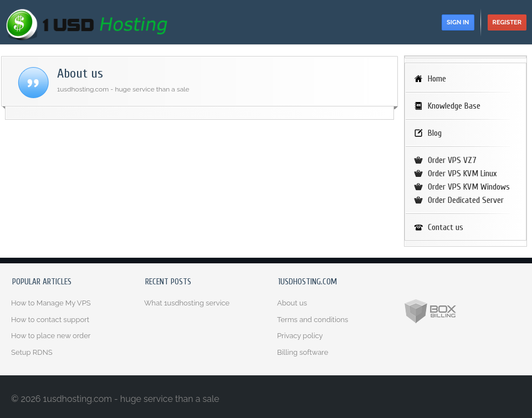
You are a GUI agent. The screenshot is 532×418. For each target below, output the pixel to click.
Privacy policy (300, 336)
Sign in (458, 22)
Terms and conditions (313, 320)
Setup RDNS (32, 352)
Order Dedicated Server (466, 200)
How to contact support (50, 320)
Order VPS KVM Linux (462, 174)
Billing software (303, 352)
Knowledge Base (454, 106)
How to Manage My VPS (51, 303)
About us (292, 303)
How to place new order (51, 336)
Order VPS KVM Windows (469, 187)
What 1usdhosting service (187, 303)
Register (507, 22)
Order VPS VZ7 (452, 160)
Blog (435, 133)
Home (437, 79)
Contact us (446, 227)
